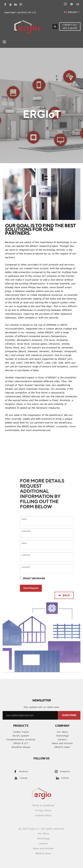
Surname (26, 531)
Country (26, 567)
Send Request (31, 588)
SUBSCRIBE (69, 715)
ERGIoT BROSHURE (34, 578)
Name (24, 519)
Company (26, 555)
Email (24, 543)
